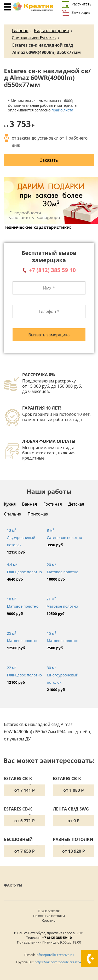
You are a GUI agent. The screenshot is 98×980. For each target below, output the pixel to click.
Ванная (29, 504)
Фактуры (13, 885)
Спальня (13, 514)
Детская (76, 504)
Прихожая (38, 514)
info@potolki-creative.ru (55, 955)
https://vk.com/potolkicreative (58, 962)
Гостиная (53, 504)
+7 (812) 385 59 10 (52, 270)
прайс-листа (62, 110)
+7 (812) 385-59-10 (57, 938)
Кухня (10, 504)
